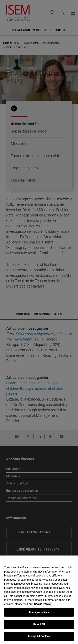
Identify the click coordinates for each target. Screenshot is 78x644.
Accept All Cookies (39, 636)
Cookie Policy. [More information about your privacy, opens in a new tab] (42, 604)
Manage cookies (39, 612)
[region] (39, 600)
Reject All (39, 624)
